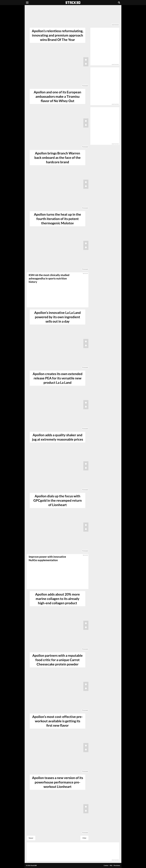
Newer (31, 838)
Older (84, 838)
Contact (106, 865)
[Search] (119, 3)
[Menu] (27, 3)
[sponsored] (58, 572)
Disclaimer (117, 865)
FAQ (111, 865)
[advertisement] (73, 16)
